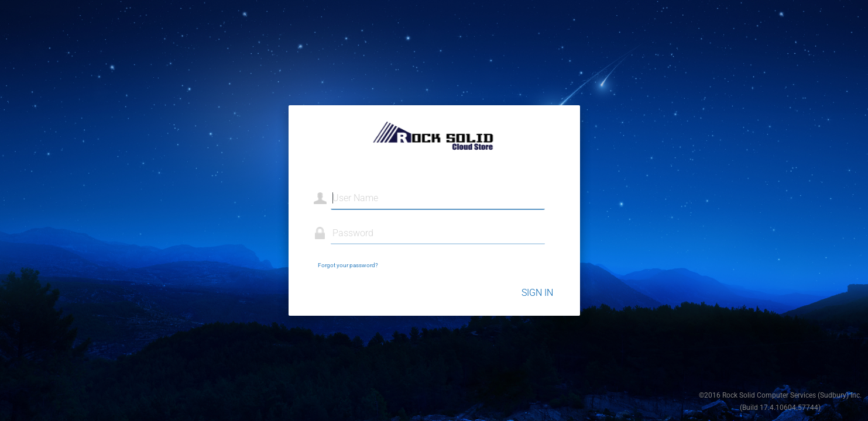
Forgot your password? (348, 265)
